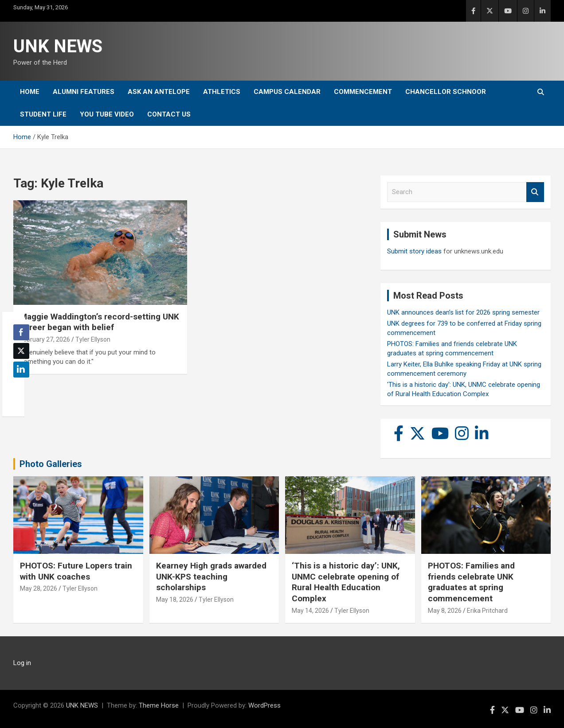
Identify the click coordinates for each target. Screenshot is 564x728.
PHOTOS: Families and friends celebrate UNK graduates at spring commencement (471, 582)
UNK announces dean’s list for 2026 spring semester (463, 312)
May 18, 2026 (175, 600)
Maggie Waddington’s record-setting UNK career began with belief (100, 322)
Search (535, 192)
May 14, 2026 (310, 611)
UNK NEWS (58, 46)
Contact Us (169, 114)
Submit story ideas (414, 251)
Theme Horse (159, 705)
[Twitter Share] (21, 351)
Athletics (222, 92)
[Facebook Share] (21, 332)
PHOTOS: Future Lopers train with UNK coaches (76, 571)
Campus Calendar (287, 92)
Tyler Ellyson (93, 339)
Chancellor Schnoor (446, 92)
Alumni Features (84, 92)
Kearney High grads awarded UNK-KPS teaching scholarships (211, 576)
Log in (22, 663)
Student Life (43, 114)
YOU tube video (107, 114)
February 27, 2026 (45, 339)
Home (30, 92)
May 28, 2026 (39, 588)
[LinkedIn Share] (21, 370)
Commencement (363, 92)
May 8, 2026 (445, 611)
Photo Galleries (51, 464)
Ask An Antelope (159, 92)
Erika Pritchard (487, 611)
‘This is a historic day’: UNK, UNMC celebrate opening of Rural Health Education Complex (346, 582)
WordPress (264, 705)
